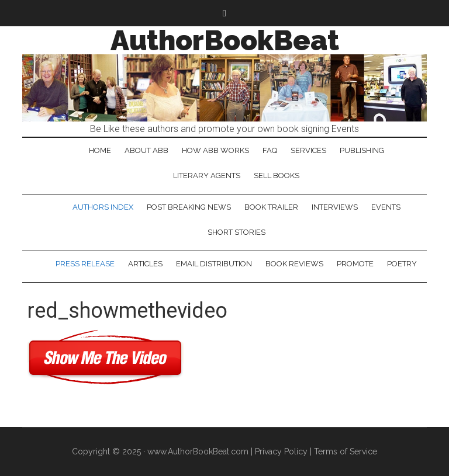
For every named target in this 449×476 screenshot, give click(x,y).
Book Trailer (271, 207)
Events (386, 207)
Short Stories (236, 232)
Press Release (85, 264)
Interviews (335, 207)
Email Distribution (214, 264)
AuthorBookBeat (225, 40)
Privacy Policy (281, 451)
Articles (145, 264)
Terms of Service (346, 451)
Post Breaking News (189, 207)
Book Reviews (294, 264)
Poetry (402, 264)
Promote (355, 264)
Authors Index (103, 207)
